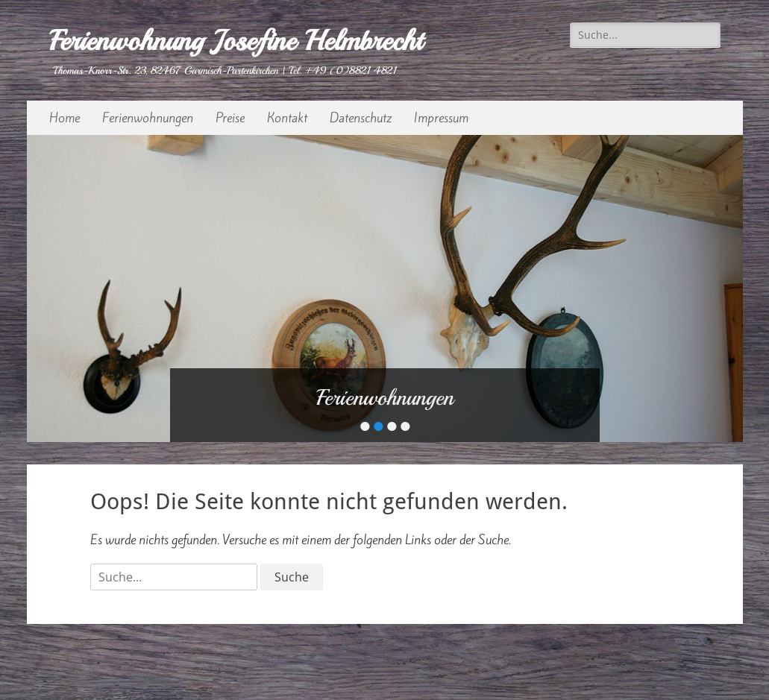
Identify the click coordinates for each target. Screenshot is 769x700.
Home (65, 118)
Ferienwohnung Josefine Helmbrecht (236, 41)
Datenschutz (361, 118)
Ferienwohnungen (148, 118)
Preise (230, 118)
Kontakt (287, 118)
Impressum (441, 118)
